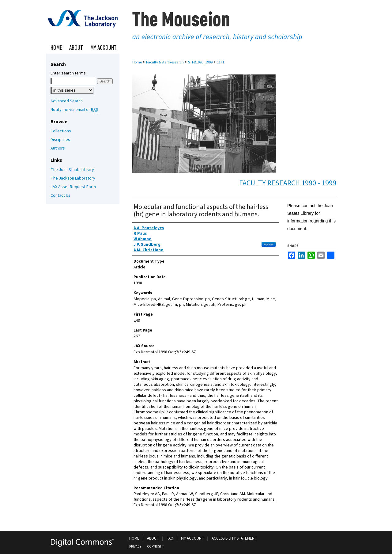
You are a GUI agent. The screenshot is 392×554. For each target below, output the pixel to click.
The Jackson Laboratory (73, 178)
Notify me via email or (74, 110)
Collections (61, 131)
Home (137, 62)
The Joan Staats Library (72, 170)
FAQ (170, 538)
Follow (269, 244)
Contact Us (60, 195)
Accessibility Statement (234, 538)
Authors (58, 148)
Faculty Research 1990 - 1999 (288, 183)
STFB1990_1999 (200, 62)
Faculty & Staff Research (165, 62)
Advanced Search (67, 101)
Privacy (135, 546)
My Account (192, 538)
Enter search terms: (69, 73)
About (153, 538)
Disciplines (60, 140)
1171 (221, 62)
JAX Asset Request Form (73, 187)
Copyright (155, 546)
